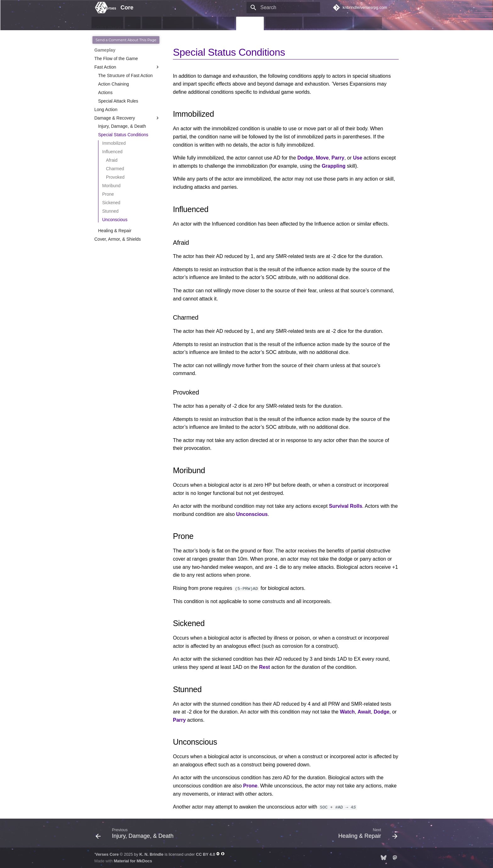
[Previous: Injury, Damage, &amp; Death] (136, 835)
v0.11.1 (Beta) (107, 23)
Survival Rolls (346, 506)
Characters (177, 23)
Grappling (334, 166)
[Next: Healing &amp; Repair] (366, 835)
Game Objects (284, 23)
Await (364, 712)
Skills (226, 23)
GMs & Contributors (328, 23)
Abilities (205, 23)
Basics (152, 23)
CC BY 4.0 (205, 854)
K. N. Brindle (151, 854)
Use (358, 158)
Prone (250, 786)
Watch (347, 712)
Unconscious (252, 514)
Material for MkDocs (133, 861)
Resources (368, 23)
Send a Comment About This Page (126, 40)
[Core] (102, 8)
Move (322, 158)
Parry (338, 158)
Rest (265, 667)
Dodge (305, 158)
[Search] (283, 8)
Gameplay (250, 23)
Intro (133, 23)
